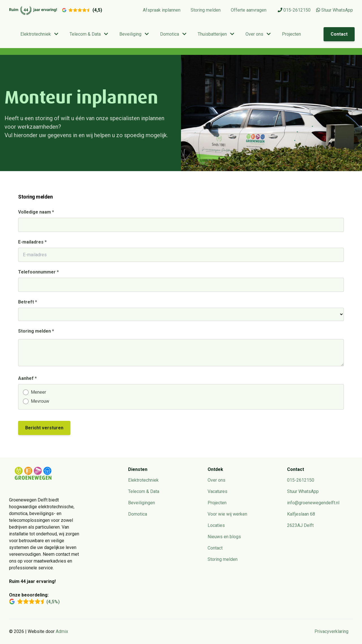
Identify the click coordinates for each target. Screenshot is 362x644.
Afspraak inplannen (162, 10)
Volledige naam (36, 212)
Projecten (291, 34)
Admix (62, 631)
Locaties (216, 525)
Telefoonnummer (38, 272)
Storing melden (206, 10)
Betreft (28, 302)
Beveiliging (134, 34)
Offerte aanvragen (249, 10)
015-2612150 (294, 10)
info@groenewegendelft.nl (313, 503)
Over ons (258, 34)
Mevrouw (40, 401)
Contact (339, 34)
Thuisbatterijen (216, 34)
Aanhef (27, 378)
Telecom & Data (89, 34)
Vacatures (217, 491)
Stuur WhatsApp (335, 10)
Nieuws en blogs (224, 537)
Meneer (38, 392)
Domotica (173, 34)
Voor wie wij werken (227, 514)
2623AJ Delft (300, 525)
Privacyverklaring (331, 631)
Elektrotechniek (39, 34)
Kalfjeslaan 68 (301, 514)
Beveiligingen (142, 503)
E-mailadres (32, 242)
